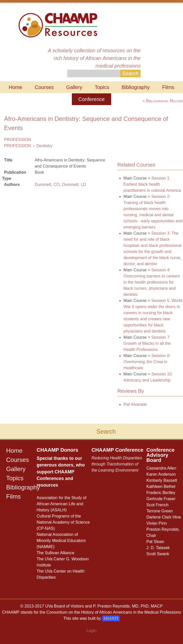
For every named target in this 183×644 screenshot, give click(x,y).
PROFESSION (18, 140)
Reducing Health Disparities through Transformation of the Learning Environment (117, 464)
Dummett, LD (74, 185)
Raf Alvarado (135, 404)
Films (168, 87)
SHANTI (111, 618)
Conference (91, 99)
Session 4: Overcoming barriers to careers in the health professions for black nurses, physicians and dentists (152, 282)
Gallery (74, 87)
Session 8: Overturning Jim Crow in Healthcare (147, 362)
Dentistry (44, 146)
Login (91, 631)
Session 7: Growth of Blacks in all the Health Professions (147, 343)
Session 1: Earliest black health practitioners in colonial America (152, 184)
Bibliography (136, 87)
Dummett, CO (47, 185)
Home (15, 87)
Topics (102, 87)
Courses (44, 87)
